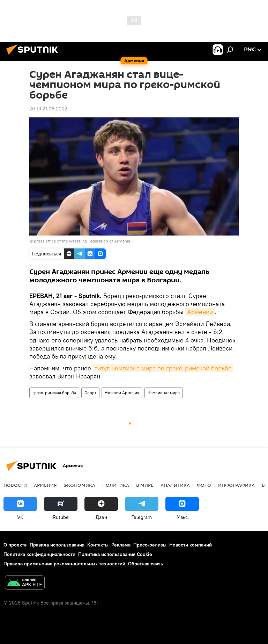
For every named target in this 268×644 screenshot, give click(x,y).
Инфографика (236, 485)
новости (15, 485)
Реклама (121, 545)
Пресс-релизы (150, 545)
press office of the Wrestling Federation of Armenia (82, 241)
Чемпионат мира (164, 393)
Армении (200, 312)
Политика (116, 485)
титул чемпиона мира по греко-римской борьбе (163, 368)
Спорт (90, 393)
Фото (204, 485)
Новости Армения (122, 393)
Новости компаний (191, 545)
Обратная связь (146, 564)
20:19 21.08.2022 (48, 109)
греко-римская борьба (54, 393)
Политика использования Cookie (115, 554)
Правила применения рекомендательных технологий (64, 564)
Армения (45, 485)
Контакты (98, 545)
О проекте (15, 545)
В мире (145, 485)
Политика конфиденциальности (39, 554)
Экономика (80, 485)
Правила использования (57, 545)
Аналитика (175, 485)
